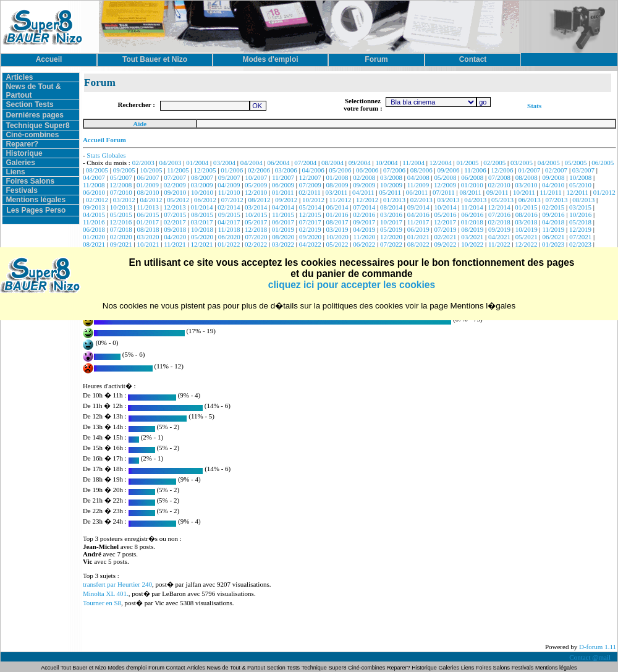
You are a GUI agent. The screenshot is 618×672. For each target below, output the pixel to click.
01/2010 (472, 185)
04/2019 (364, 229)
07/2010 (121, 192)
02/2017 (175, 222)
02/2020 (121, 237)
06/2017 (283, 222)
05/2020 (202, 237)
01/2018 (472, 222)
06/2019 (418, 229)
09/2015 (229, 215)
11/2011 (550, 192)
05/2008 (445, 177)
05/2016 (445, 215)
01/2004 (197, 163)
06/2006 (367, 170)
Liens (15, 172)
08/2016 (527, 215)
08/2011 (470, 192)
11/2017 (418, 222)
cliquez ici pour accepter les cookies (352, 285)
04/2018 (553, 222)
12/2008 (121, 185)
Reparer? (22, 144)
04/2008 (418, 177)
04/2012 (151, 200)
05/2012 (178, 200)
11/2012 (341, 200)
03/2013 (448, 200)
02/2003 (143, 163)
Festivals (21, 190)
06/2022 (364, 244)
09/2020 (310, 237)
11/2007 (283, 177)
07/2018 (121, 229)
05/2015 (121, 215)
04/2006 (313, 170)
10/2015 (256, 215)
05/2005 (576, 163)
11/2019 (554, 229)
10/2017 (391, 222)
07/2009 (310, 185)
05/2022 (337, 244)
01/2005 (467, 163)
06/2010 (94, 192)
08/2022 (418, 244)
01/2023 (553, 244)
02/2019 (310, 229)
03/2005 (522, 163)
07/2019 (445, 229)
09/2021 (121, 244)
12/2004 (441, 163)
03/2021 (472, 237)
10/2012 (313, 200)
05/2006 (340, 170)
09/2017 (364, 222)
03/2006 (286, 170)
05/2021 (527, 237)
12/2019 (580, 229)
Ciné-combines (32, 135)
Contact (176, 668)
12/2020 (391, 237)
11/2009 (418, 185)
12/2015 (310, 215)
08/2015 (202, 215)
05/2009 (256, 185)
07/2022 (391, 244)
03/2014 (256, 207)
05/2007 (121, 177)
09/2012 (286, 200)
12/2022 (526, 244)
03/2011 (337, 192)
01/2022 (229, 244)
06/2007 (148, 177)
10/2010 (202, 192)
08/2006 (421, 170)
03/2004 (224, 163)
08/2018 (148, 229)
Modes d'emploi (128, 668)
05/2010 (580, 185)
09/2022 (445, 244)
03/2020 (148, 237)
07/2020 (256, 237)
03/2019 (337, 229)
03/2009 (202, 185)
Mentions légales (36, 200)
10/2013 (121, 207)
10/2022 (472, 244)
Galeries (20, 163)
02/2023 (580, 244)
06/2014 (337, 207)
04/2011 (363, 192)
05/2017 (256, 222)
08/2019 (472, 229)
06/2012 (205, 200)
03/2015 (580, 207)
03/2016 (391, 215)
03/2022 (283, 244)
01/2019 (283, 229)
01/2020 (94, 237)
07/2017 (310, 222)
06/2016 (472, 215)
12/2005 (205, 170)
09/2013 (94, 207)
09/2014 (418, 207)
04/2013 (475, 200)
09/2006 (448, 170)
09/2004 (360, 163)
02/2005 (494, 163)
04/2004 (252, 163)
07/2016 (499, 215)
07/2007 (175, 177)
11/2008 (94, 185)
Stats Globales (106, 155)
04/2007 (94, 177)
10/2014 (445, 207)
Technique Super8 (37, 125)
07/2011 (444, 192)
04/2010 (553, 185)
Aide (140, 124)
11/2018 (229, 229)
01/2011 (283, 192)
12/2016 (121, 222)
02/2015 (553, 207)
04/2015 (94, 215)
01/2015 (526, 207)
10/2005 (151, 170)
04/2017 (229, 222)
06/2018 (94, 229)
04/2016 (418, 215)
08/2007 (202, 177)
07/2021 (580, 237)
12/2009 (445, 185)
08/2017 (337, 222)
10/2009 (391, 185)
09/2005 (124, 170)
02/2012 (97, 200)
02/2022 (256, 244)
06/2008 (472, 177)
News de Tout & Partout (236, 668)
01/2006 (232, 170)
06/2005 (603, 163)
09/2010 (175, 192)
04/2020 (175, 237)
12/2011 (577, 192)
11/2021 (175, 244)
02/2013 (421, 200)
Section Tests (29, 104)
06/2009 (283, 185)
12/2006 (502, 170)
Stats (534, 106)
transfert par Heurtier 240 (117, 584)
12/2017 (445, 222)
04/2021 (499, 237)
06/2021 (554, 237)
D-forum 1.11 (598, 647)
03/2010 (526, 185)
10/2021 (148, 244)
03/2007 (583, 170)
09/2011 (497, 192)
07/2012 (232, 200)
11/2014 (472, 207)
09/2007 (229, 177)
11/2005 (178, 170)
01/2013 (394, 200)
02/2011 (310, 192)
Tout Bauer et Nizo (83, 668)
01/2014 (202, 207)
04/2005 (549, 163)
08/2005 (97, 170)
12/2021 (202, 244)
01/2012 (604, 192)
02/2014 (229, 207)
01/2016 (337, 215)
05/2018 (580, 222)
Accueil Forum (104, 140)
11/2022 (499, 244)
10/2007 (256, 177)
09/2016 (554, 215)
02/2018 (499, 222)
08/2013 (583, 200)
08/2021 (94, 244)
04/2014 (283, 207)
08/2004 (332, 163)
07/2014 (364, 207)
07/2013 (556, 200)
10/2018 (202, 229)
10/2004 (387, 163)
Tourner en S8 (102, 603)
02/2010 (499, 185)
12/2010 (256, 192)
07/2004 (305, 163)
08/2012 (259, 200)
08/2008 (527, 177)
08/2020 (283, 237)
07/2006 (394, 170)
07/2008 (499, 177)
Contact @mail (590, 657)
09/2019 (499, 229)
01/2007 (529, 170)
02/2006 (259, 170)
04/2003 (170, 163)
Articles (19, 77)
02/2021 (445, 237)
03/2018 (526, 222)
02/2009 (175, 185)
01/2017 (148, 222)
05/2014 (310, 207)
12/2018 (256, 229)
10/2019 (527, 229)
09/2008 (554, 177)
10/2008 (580, 177)
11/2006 (475, 170)
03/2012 (124, 200)
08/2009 (337, 185)
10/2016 (580, 215)
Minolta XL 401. (106, 593)
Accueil (50, 668)
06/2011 (417, 192)
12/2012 (367, 200)
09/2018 (175, 229)
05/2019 (391, 229)
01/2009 (148, 185)
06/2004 (279, 163)
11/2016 (94, 222)
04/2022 (310, 244)
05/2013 (502, 200)
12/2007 (310, 177)
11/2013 (148, 207)
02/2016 (364, 215)
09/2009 (364, 185)
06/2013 (530, 200)
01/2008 (337, 177)
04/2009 (229, 185)
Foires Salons (30, 181)
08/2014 (391, 207)
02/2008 (364, 177)
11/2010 (229, 192)
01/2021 (418, 237)
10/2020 (337, 237)
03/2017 (202, 222)
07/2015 (175, 215)
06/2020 (229, 237)
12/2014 (499, 207)
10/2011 (524, 192)
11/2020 (365, 237)
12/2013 (175, 207)
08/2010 (148, 192)
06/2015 (148, 215)
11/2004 (413, 163)
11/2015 (283, 215)
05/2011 (390, 192)
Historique (24, 153)
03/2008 (391, 177)
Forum (157, 668)
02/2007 (556, 170)
